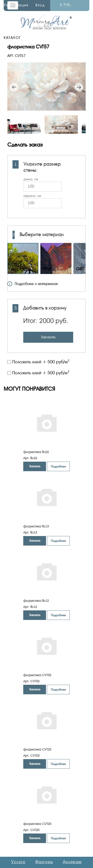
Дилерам (72, 862)
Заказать (48, 337)
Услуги (18, 862)
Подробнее (58, 467)
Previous (14, 87)
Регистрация (16, 5)
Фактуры (44, 862)
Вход (40, 5)
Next (79, 87)
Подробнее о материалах (33, 284)
